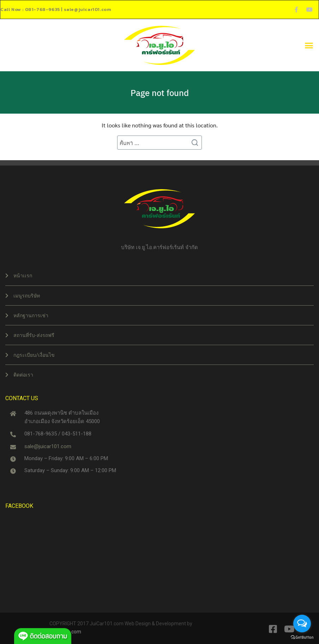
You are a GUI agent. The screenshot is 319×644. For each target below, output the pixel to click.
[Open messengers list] (302, 624)
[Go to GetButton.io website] (302, 637)
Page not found (160, 92)
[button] (309, 45)
